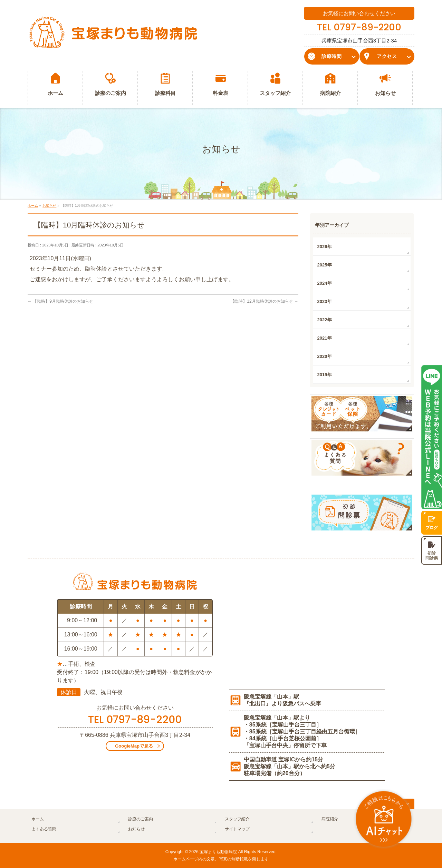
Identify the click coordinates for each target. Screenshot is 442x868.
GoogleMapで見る (134, 746)
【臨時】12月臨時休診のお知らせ (264, 301)
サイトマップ (237, 829)
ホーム (38, 819)
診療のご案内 (141, 819)
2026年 (325, 247)
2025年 (325, 265)
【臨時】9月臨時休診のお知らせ (60, 301)
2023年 (325, 301)
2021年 (325, 338)
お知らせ (136, 829)
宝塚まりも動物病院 (218, 852)
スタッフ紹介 (237, 819)
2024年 (325, 283)
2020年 (325, 356)
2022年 (325, 320)
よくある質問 (44, 829)
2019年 (325, 375)
